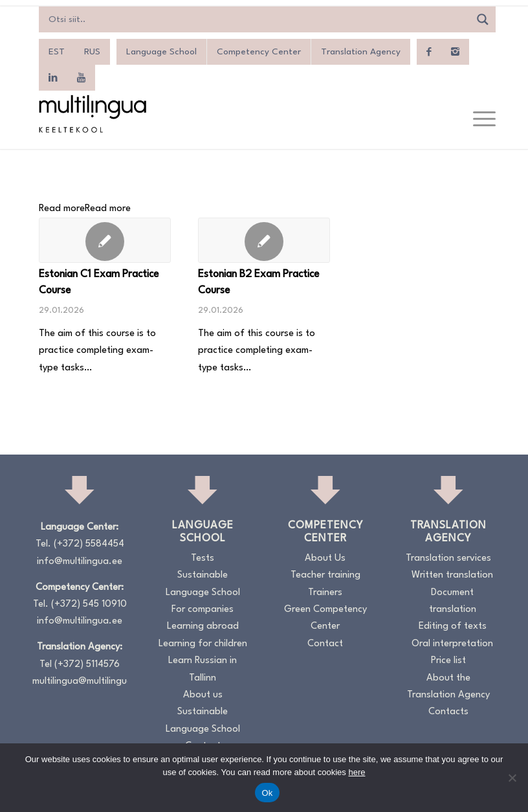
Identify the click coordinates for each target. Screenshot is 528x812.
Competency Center (259, 52)
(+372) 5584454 (89, 544)
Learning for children (203, 644)
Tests (203, 558)
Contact (325, 644)
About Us (325, 558)
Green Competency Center (325, 618)
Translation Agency (361, 52)
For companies (203, 610)
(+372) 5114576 (87, 665)
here (357, 772)
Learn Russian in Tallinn (203, 669)
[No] (512, 778)
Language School (161, 52)
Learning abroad (203, 626)
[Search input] (258, 19)
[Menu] (478, 120)
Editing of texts (453, 626)
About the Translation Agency (448, 687)
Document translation (453, 601)
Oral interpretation (452, 644)
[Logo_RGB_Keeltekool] (92, 114)
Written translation (452, 575)
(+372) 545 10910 (89, 604)
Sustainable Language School (203, 584)
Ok (267, 793)
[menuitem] (57, 52)
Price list (448, 661)
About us (203, 695)
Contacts (448, 712)
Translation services (448, 558)
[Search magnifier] (483, 19)
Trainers (325, 593)
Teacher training (325, 575)
